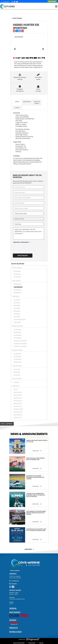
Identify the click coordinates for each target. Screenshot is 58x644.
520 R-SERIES (17, 300)
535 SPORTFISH (18, 287)
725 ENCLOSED (17, 359)
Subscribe (13, 584)
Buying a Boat (15, 632)
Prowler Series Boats (17, 268)
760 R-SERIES (17, 317)
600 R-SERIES (17, 308)
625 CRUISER (17, 375)
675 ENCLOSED (17, 356)
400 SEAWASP (17, 271)
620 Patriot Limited (18, 409)
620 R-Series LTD (18, 417)
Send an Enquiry (19, 37)
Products (14, 628)
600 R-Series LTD (18, 398)
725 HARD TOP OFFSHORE (20, 346)
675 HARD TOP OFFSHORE (20, 344)
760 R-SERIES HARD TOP (20, 319)
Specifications (27, 102)
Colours (17, 108)
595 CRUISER (17, 372)
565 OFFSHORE (17, 330)
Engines (13, 620)
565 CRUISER (17, 369)
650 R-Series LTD (18, 395)
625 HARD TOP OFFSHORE (20, 341)
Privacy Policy (32, 643)
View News (29, 549)
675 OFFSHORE (17, 338)
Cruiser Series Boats (17, 366)
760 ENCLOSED (17, 362)
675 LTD (16, 389)
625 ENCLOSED (17, 354)
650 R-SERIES (17, 311)
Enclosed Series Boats (17, 350)
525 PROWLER (17, 277)
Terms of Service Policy (19, 643)
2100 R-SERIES (17, 322)
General (13, 608)
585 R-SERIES (17, 305)
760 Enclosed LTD (18, 415)
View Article (37, 451)
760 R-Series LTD (18, 392)
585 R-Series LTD (18, 401)
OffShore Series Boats (17, 326)
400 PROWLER (17, 274)
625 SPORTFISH (17, 293)
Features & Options (37, 102)
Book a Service (15, 571)
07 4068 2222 (5, 2)
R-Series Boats (16, 296)
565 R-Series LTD (18, 403)
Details (17, 102)
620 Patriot (16, 382)
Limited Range (16, 386)
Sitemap (41, 643)
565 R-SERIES (17, 303)
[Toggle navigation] (56, 6)
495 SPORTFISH (17, 284)
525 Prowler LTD (18, 406)
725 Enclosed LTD (18, 412)
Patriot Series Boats (17, 379)
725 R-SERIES (17, 314)
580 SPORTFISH (17, 290)
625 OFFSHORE (17, 335)
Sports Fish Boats (16, 281)
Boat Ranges (15, 612)
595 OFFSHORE (17, 332)
